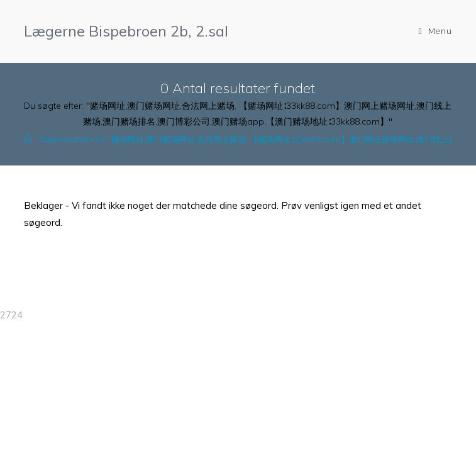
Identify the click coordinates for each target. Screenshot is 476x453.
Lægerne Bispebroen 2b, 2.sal (126, 31)
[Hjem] (28, 139)
